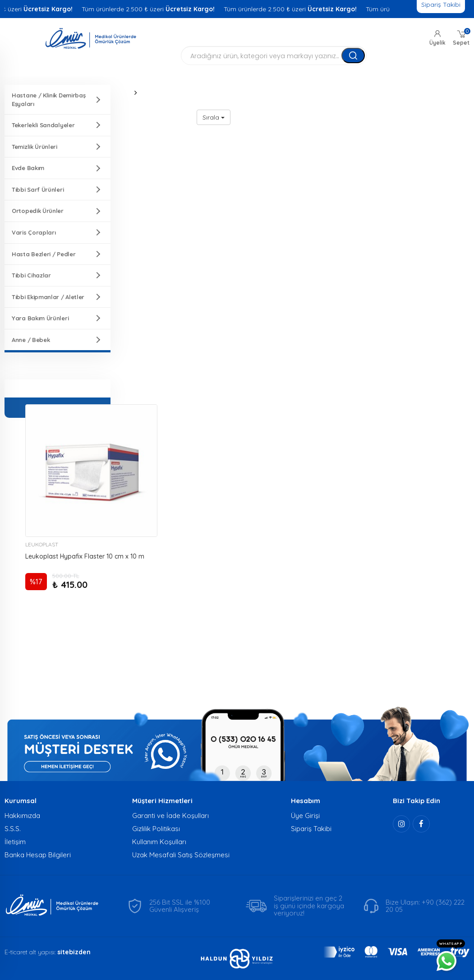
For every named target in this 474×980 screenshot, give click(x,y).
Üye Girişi (305, 816)
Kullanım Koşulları (159, 842)
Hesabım (306, 801)
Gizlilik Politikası (156, 829)
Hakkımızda (22, 816)
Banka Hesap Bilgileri (38, 855)
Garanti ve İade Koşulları (170, 816)
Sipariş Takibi (311, 829)
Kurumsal (21, 801)
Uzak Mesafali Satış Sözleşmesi (181, 855)
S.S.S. (13, 829)
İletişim (15, 842)
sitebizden (74, 952)
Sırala (214, 117)
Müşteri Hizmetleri (162, 801)
